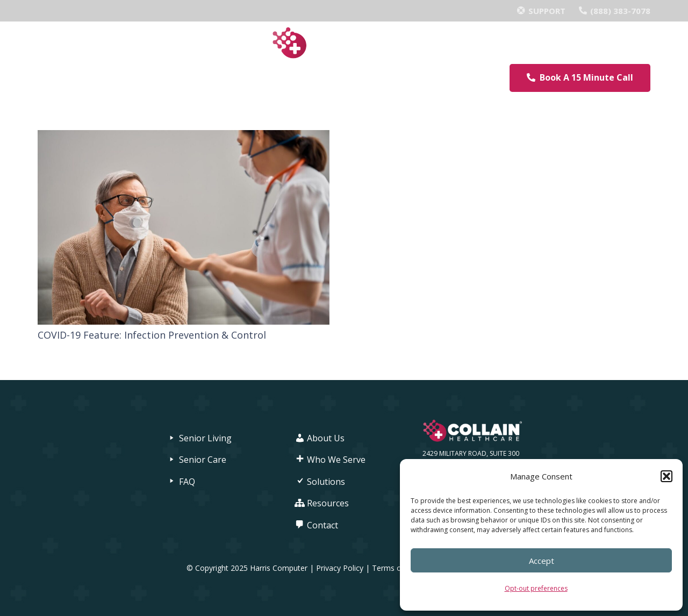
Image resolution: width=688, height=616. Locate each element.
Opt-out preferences (536, 588)
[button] (666, 476)
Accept (542, 561)
